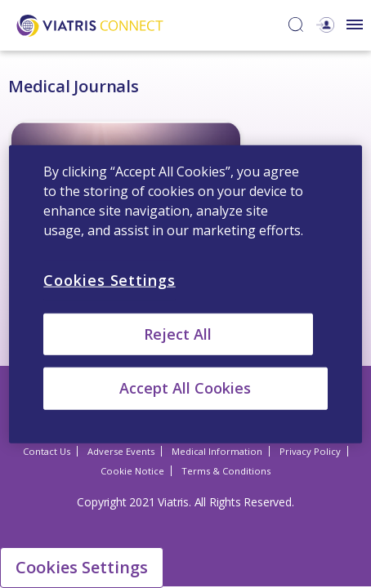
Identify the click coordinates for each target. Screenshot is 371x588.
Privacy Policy (310, 453)
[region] (185, 294)
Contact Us (47, 453)
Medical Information (217, 453)
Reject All (178, 334)
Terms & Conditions (226, 472)
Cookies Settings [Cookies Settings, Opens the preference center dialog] (109, 280)
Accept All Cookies (185, 388)
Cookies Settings (82, 567)
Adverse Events (121, 453)
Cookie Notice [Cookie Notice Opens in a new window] (132, 472)
